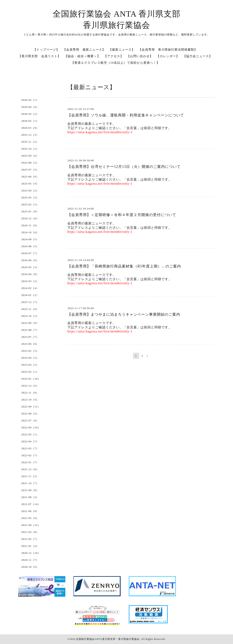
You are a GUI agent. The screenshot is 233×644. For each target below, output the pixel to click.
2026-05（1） (30, 100)
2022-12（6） (30, 386)
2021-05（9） (30, 518)
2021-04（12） (31, 525)
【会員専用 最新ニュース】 (84, 50)
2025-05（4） (30, 184)
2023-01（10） (31, 379)
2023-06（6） (30, 344)
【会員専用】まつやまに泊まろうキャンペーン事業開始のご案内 (124, 314)
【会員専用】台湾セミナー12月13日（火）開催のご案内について (124, 167)
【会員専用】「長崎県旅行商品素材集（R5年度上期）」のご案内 (124, 266)
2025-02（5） (30, 204)
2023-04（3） (30, 358)
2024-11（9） (30, 225)
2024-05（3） (30, 267)
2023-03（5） (30, 365)
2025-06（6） (30, 177)
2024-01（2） (30, 295)
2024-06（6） (30, 260)
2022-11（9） (30, 393)
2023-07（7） (30, 337)
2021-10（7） (30, 483)
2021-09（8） (30, 490)
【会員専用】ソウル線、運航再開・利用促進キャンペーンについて (126, 115)
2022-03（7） (30, 448)
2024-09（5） (30, 239)
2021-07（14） (31, 504)
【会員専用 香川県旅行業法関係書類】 (168, 50)
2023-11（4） (30, 309)
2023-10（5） (30, 316)
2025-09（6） (30, 156)
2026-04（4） (30, 107)
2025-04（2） (30, 191)
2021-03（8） (30, 532)
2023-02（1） (30, 372)
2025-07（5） (30, 170)
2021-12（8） (30, 469)
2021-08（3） (30, 497)
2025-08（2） (30, 163)
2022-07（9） (30, 420)
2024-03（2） (30, 281)
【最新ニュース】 (122, 50)
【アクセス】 (114, 56)
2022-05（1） (30, 434)
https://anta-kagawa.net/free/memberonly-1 (100, 132)
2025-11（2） (30, 142)
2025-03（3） (30, 197)
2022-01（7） (30, 462)
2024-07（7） (30, 253)
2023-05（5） (30, 351)
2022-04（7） (30, 441)
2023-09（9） (30, 323)
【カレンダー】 (168, 56)
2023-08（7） (30, 330)
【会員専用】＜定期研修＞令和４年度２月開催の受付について (122, 215)
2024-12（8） (30, 218)
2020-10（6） (30, 567)
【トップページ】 (46, 50)
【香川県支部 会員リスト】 (40, 56)
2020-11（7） (30, 560)
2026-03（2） (30, 114)
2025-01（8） (30, 211)
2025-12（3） (30, 135)
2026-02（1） (30, 121)
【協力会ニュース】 (198, 56)
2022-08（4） (30, 414)
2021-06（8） (30, 511)
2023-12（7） (30, 302)
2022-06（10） (31, 427)
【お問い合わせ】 (140, 56)
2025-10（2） (30, 149)
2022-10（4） (30, 400)
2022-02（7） (30, 455)
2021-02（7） (30, 539)
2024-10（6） (30, 232)
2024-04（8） (30, 274)
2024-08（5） (30, 246)
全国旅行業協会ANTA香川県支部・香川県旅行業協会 (108, 639)
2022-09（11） (31, 407)
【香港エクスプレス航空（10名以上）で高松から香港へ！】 (115, 63)
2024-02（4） (30, 288)
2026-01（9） (30, 128)
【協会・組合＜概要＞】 (82, 56)
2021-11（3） (30, 476)
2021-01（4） (30, 546)
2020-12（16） (31, 553)
